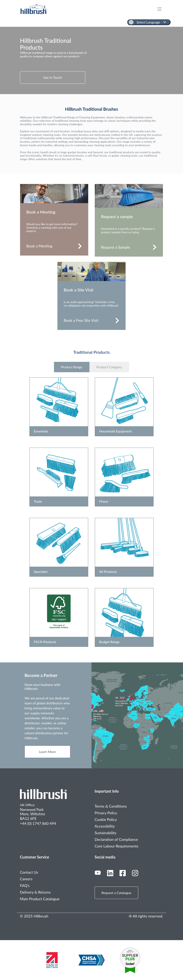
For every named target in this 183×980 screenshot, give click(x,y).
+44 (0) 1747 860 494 (38, 823)
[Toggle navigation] (162, 9)
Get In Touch (53, 77)
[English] (149, 22)
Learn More (47, 752)
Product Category (109, 367)
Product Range (72, 367)
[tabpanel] (91, 60)
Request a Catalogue (116, 893)
